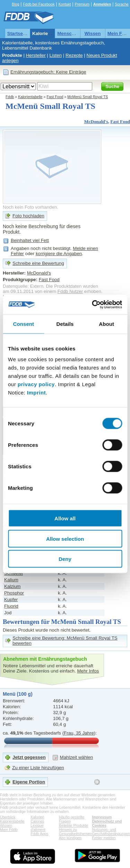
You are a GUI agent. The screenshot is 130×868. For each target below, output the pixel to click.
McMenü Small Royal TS (88, 97)
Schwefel (14, 573)
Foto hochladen (28, 216)
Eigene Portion (29, 782)
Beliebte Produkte (73, 825)
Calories (37, 821)
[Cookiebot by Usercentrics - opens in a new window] (93, 305)
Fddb (10, 97)
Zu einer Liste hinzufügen (38, 768)
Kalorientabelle (49, 33)
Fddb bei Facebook (39, 4)
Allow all (65, 518)
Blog (15, 4)
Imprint (36, 393)
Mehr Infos (88, 671)
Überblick (8, 817)
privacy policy (36, 384)
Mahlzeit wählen (77, 757)
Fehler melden (104, 838)
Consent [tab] (23, 324)
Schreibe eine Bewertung (38, 263)
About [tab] (106, 324)
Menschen (68, 33)
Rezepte (74, 55)
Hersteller (36, 55)
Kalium (11, 580)
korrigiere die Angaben (59, 254)
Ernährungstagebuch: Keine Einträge (48, 72)
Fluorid (11, 606)
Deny (65, 559)
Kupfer (11, 600)
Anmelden (102, 4)
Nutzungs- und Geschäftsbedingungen (111, 832)
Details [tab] (65, 324)
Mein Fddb (9, 830)
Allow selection (65, 539)
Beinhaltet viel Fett (30, 240)
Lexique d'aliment (38, 827)
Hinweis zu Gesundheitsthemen (75, 832)
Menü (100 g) (18, 694)
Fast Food (55, 97)
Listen (56, 55)
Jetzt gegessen (29, 757)
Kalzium (12, 586)
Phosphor (14, 593)
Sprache (122, 4)
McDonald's (96, 121)
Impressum (102, 817)
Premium (82, 4)
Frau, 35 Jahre (79, 733)
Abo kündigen (70, 838)
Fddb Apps (39, 834)
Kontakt (64, 4)
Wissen (93, 33)
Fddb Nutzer (70, 291)
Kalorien (37, 817)
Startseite (18, 33)
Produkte (12, 55)
